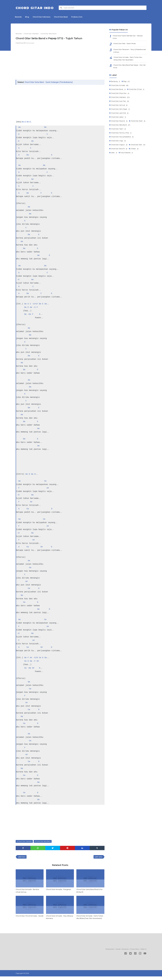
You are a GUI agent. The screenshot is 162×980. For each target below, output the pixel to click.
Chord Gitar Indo (39, 8)
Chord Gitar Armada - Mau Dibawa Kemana (57, 918)
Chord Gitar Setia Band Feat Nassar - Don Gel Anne (129, 69)
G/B (37, 657)
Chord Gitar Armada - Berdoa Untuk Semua (28, 892)
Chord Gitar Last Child (120, 123)
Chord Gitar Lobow (119, 127)
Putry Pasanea (127, 174)
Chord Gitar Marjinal (119, 132)
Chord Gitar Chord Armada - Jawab (28, 918)
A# (48, 488)
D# (42, 547)
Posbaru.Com (83, 17)
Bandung (115, 85)
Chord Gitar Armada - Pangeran (60, 890)
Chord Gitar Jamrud (119, 115)
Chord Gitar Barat (66, 17)
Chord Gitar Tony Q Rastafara (123, 153)
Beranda (19, 17)
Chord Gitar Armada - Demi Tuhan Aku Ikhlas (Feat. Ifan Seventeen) (88, 919)
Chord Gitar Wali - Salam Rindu (126, 45)
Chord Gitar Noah (118, 136)
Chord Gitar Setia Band (47, 841)
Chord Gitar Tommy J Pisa (121, 149)
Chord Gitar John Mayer (121, 119)
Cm (46, 481)
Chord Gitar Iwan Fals (120, 110)
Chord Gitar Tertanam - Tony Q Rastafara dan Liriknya (126, 52)
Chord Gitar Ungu (119, 157)
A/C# (36, 304)
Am (23, 122)
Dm (46, 127)
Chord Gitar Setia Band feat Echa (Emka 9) (88, 892)
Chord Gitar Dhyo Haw (120, 102)
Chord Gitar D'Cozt (119, 98)
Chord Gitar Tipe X (119, 144)
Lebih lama (98, 857)
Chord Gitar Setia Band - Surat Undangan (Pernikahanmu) (49, 82)
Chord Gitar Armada (120, 89)
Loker (114, 174)
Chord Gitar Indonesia (45, 17)
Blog (29, 17)
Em (30, 314)
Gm (27, 474)
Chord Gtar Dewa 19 (119, 170)
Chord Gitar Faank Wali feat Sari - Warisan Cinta (127, 37)
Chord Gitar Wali (118, 166)
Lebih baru (22, 857)
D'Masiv (135, 170)
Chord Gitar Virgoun (119, 162)
